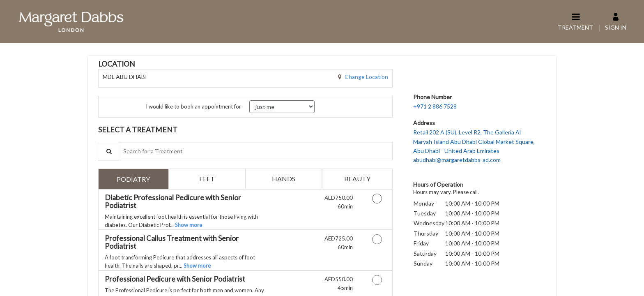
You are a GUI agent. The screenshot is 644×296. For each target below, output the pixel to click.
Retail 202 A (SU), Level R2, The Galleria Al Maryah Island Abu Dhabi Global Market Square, (474, 146)
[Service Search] (108, 151)
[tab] (133, 179)
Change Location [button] (366, 77)
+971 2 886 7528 (435, 106)
